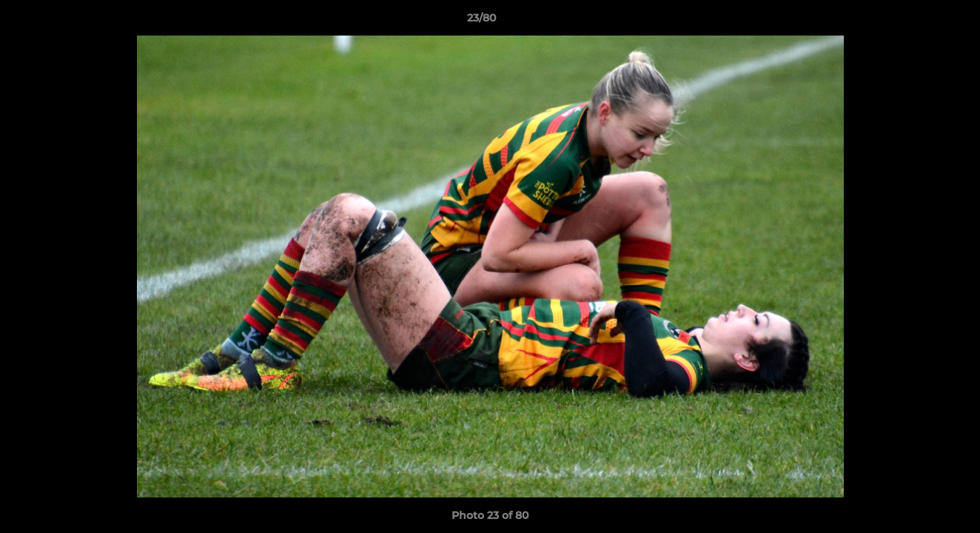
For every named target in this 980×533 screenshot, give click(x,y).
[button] (918, 21)
